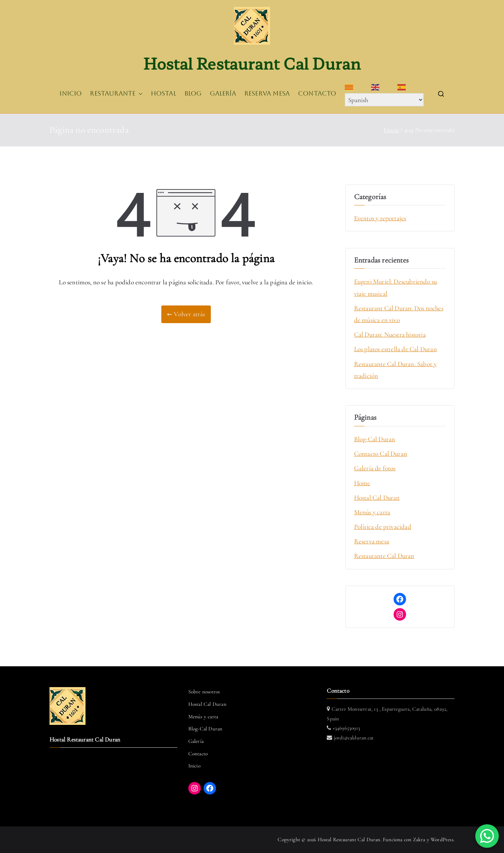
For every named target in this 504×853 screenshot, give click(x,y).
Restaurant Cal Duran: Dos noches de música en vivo (399, 314)
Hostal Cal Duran (377, 497)
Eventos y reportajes (380, 218)
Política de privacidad (383, 527)
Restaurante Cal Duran (384, 556)
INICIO (71, 94)
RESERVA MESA (267, 94)
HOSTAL (164, 94)
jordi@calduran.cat (353, 738)
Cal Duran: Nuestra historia (390, 334)
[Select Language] (384, 100)
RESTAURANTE (116, 94)
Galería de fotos (375, 468)
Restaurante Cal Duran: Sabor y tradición (395, 370)
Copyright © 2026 (298, 839)
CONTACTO (317, 94)
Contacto (198, 754)
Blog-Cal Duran (375, 439)
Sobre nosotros (204, 692)
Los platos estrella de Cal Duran (395, 349)
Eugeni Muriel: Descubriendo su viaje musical (396, 287)
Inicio (194, 766)
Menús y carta (372, 512)
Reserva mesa (372, 541)
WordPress (442, 839)
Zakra (419, 839)
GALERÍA (223, 94)
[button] (139, 94)
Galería (196, 741)
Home (362, 483)
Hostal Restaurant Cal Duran (252, 63)
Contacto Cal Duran (381, 454)
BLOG (193, 94)
